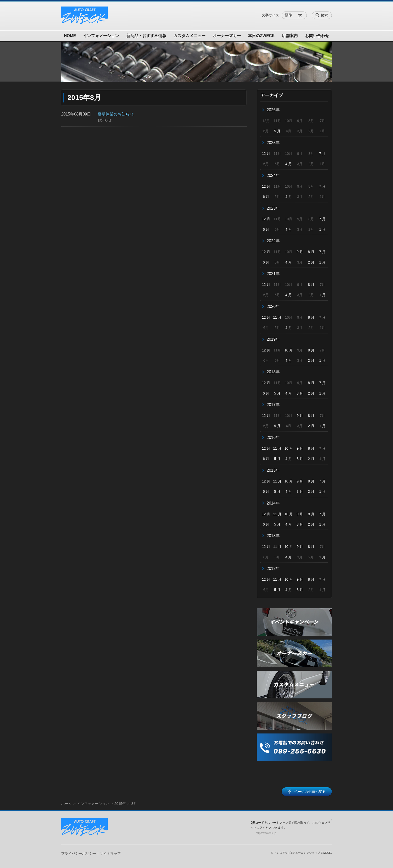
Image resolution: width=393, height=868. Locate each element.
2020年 (273, 306)
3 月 (300, 393)
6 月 (266, 197)
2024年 (273, 175)
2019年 (273, 339)
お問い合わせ (317, 36)
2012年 (273, 569)
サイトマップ (110, 853)
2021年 (273, 274)
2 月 (311, 262)
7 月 (322, 154)
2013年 (273, 536)
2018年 (273, 372)
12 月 (266, 154)
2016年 (273, 438)
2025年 (273, 143)
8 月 (311, 252)
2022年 (273, 241)
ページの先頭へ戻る (310, 792)
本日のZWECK (261, 36)
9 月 (300, 252)
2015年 (273, 470)
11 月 (277, 317)
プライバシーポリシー (79, 853)
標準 (288, 15)
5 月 (277, 131)
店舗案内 (290, 36)
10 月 (289, 350)
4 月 (289, 164)
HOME (70, 36)
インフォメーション (101, 36)
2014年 (273, 503)
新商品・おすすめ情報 (146, 36)
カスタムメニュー (189, 36)
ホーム (66, 804)
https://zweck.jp (266, 833)
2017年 (273, 405)
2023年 (273, 208)
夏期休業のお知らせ (116, 114)
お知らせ (105, 120)
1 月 (322, 229)
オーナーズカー (227, 36)
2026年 (273, 110)
